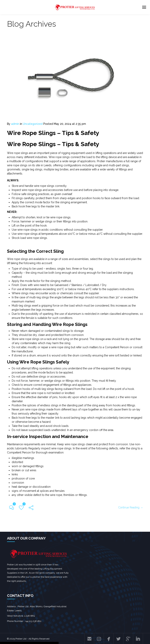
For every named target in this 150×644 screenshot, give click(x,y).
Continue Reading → (131, 507)
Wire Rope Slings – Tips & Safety (53, 133)
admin (15, 124)
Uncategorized (33, 124)
